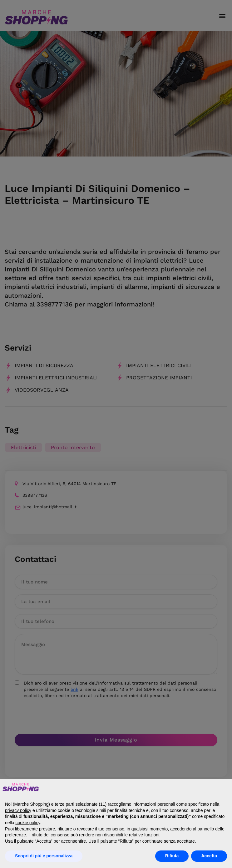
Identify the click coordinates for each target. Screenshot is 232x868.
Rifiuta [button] (172, 856)
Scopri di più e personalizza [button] (44, 856)
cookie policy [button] (28, 823)
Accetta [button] (209, 856)
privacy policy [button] (18, 810)
